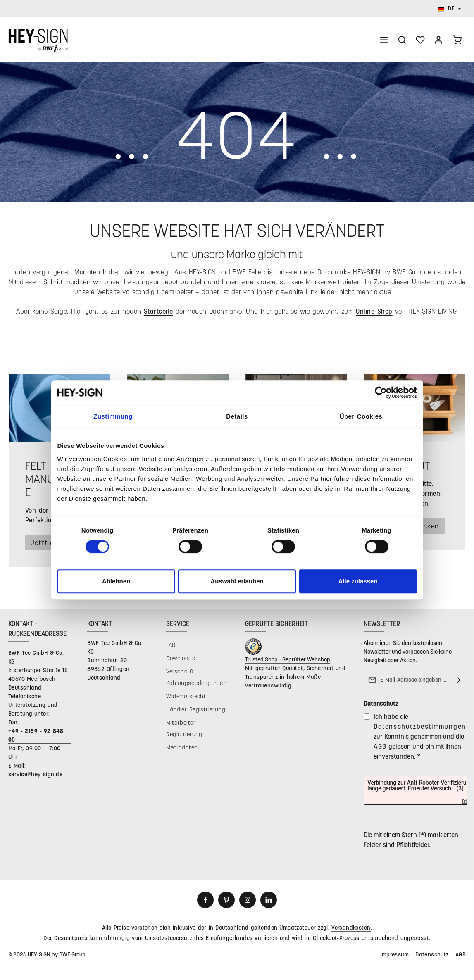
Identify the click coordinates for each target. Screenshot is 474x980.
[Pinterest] (226, 901)
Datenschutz (432, 955)
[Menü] (384, 40)
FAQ (171, 646)
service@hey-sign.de (35, 775)
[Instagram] (248, 901)
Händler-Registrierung (196, 710)
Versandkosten (351, 928)
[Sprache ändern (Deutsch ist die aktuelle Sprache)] (449, 9)
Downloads (181, 659)
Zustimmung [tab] (113, 416)
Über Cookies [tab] (361, 416)
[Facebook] (205, 901)
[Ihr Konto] (438, 40)
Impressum (394, 955)
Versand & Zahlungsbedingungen (196, 678)
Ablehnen (116, 581)
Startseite (158, 312)
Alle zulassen (358, 581)
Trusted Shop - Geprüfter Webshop (288, 660)
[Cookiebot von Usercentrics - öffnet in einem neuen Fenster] (381, 392)
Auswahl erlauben (237, 581)
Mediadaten (182, 748)
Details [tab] (237, 416)
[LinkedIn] (269, 901)
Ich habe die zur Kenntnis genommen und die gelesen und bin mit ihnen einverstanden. (420, 737)
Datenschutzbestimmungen (420, 727)
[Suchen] (402, 40)
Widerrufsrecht (186, 697)
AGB (380, 747)
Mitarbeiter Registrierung (184, 729)
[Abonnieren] (459, 680)
